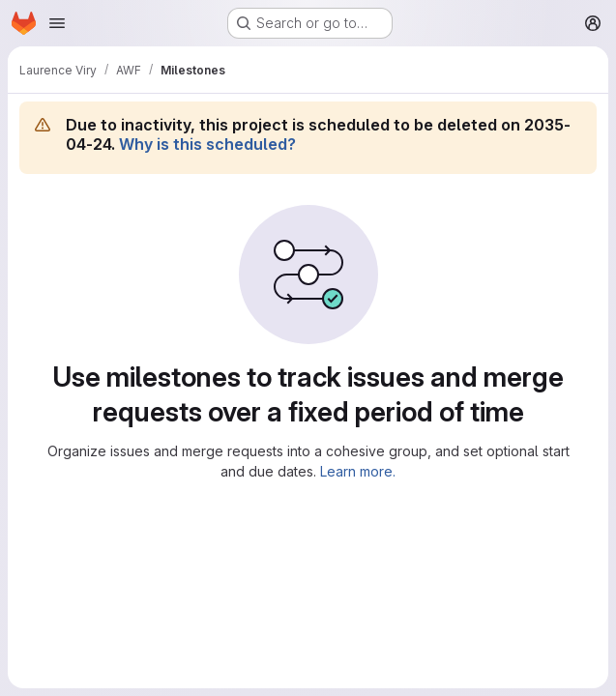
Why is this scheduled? (207, 144)
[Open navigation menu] (57, 23)
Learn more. (358, 471)
